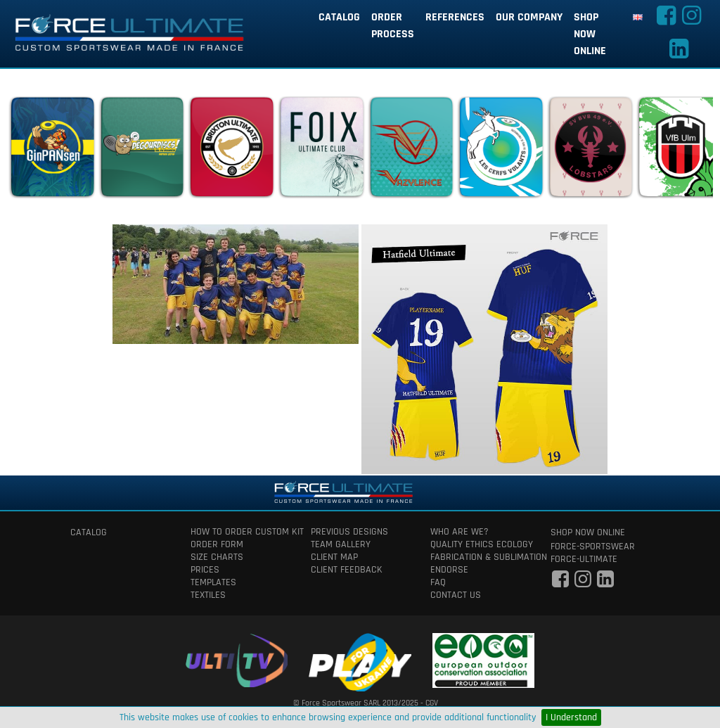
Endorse (449, 570)
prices (205, 570)
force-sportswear (593, 547)
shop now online (590, 34)
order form (217, 544)
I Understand (571, 717)
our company (529, 17)
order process (393, 26)
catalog (339, 17)
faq (438, 582)
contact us (456, 595)
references (455, 17)
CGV (432, 703)
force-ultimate (584, 559)
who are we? (459, 532)
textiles (208, 595)
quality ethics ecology (480, 544)
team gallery (341, 544)
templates (213, 582)
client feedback (347, 570)
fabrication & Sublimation (480, 557)
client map (334, 557)
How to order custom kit (240, 532)
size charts (217, 557)
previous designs (349, 532)
